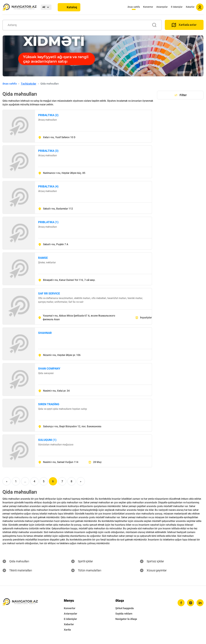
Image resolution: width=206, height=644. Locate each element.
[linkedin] (200, 603)
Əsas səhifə (134, 7)
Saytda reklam (124, 614)
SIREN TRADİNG (49, 404)
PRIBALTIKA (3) (48, 151)
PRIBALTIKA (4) (48, 186)
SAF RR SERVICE (49, 293)
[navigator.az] (20, 602)
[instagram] (191, 603)
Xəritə (67, 630)
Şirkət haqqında (125, 608)
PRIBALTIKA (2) (48, 115)
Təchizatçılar (29, 84)
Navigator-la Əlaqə (126, 619)
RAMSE (43, 258)
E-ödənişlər (177, 7)
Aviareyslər (162, 7)
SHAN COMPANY (49, 369)
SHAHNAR (45, 333)
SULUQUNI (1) (47, 440)
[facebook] (181, 603)
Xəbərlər (190, 7)
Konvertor (148, 7)
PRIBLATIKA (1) (48, 222)
